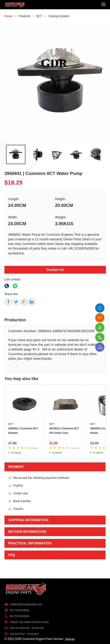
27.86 (12, 443)
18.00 (94, 443)
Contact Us (55, 270)
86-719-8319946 (17, 610)
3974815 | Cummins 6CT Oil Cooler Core (64, 431)
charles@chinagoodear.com (23, 604)
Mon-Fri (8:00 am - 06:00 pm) (24, 628)
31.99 (53, 443)
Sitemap (70, 639)
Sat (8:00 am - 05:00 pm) (22, 634)
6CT (11, 424)
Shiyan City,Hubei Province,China (27, 622)
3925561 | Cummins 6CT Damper (23, 431)
